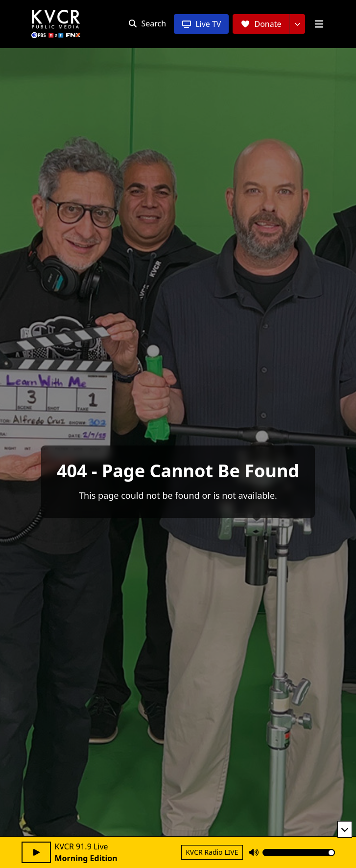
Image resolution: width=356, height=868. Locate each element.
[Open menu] (319, 24)
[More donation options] (297, 24)
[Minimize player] (345, 829)
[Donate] (261, 24)
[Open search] (147, 23)
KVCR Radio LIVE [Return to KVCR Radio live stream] (212, 852)
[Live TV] (201, 24)
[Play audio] (36, 852)
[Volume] (299, 853)
